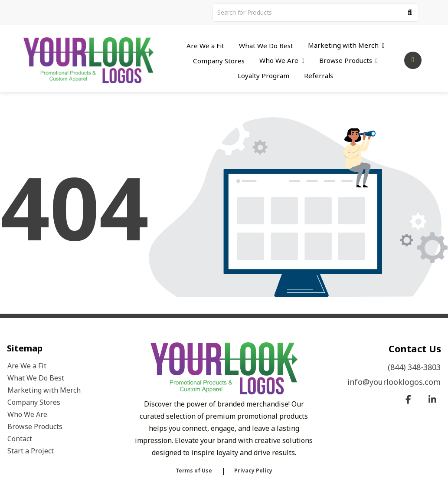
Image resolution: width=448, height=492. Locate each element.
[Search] (410, 13)
